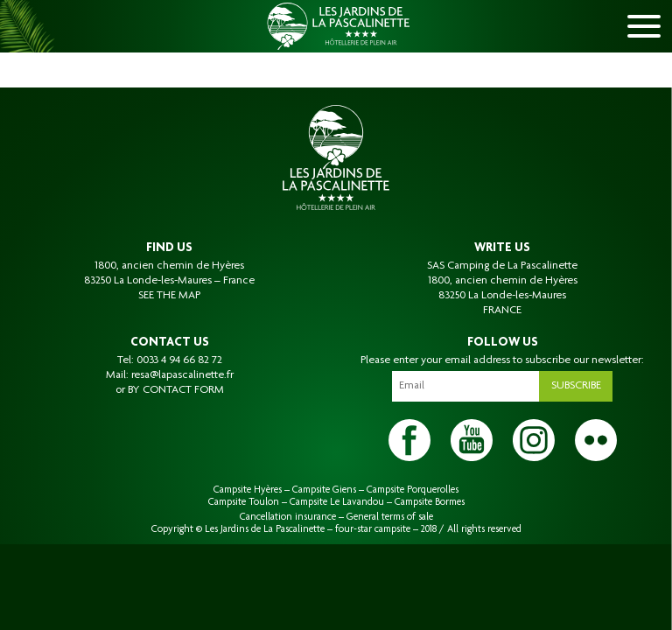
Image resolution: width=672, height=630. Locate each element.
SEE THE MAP (169, 296)
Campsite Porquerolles (413, 490)
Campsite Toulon (244, 502)
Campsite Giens (324, 490)
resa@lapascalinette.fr (182, 375)
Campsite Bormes (430, 502)
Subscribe (576, 386)
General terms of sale (390, 517)
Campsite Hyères (248, 490)
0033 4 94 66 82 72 (179, 360)
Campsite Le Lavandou (337, 502)
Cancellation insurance (288, 517)
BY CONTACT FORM (176, 390)
